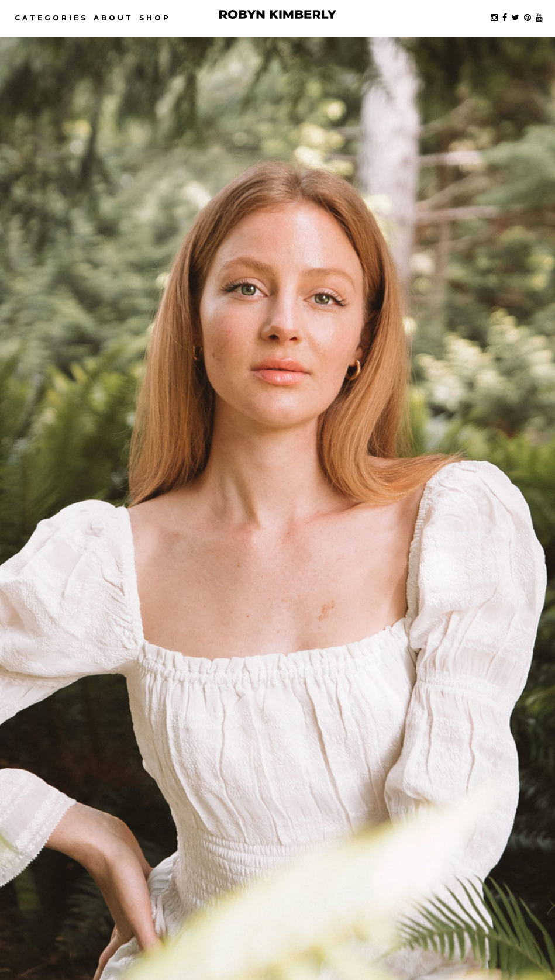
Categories (51, 18)
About (113, 18)
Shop (155, 18)
